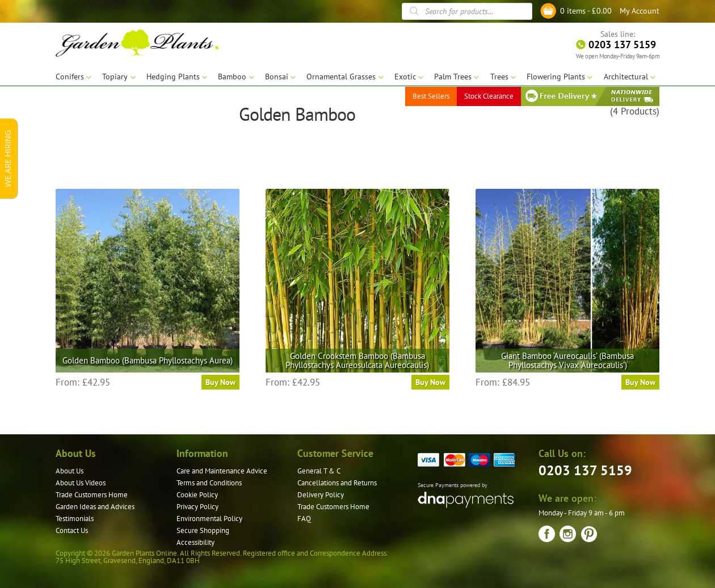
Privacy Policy (197, 507)
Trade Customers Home (92, 495)
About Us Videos (81, 483)
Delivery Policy (321, 495)
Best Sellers (431, 96)
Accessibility (195, 542)
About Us (70, 471)
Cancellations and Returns (337, 483)
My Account (640, 11)
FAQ (304, 519)
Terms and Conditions (209, 483)
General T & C (319, 471)
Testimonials (75, 519)
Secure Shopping (203, 530)
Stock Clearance (489, 96)
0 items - (586, 11)
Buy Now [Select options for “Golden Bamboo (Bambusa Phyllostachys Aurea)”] (220, 382)
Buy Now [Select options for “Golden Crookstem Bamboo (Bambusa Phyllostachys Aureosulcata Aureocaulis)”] (430, 382)
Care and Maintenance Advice (222, 471)
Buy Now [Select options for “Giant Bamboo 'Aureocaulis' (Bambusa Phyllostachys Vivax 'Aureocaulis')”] (640, 382)
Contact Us (72, 530)
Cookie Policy (197, 495)
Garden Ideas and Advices (95, 507)
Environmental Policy (209, 519)
